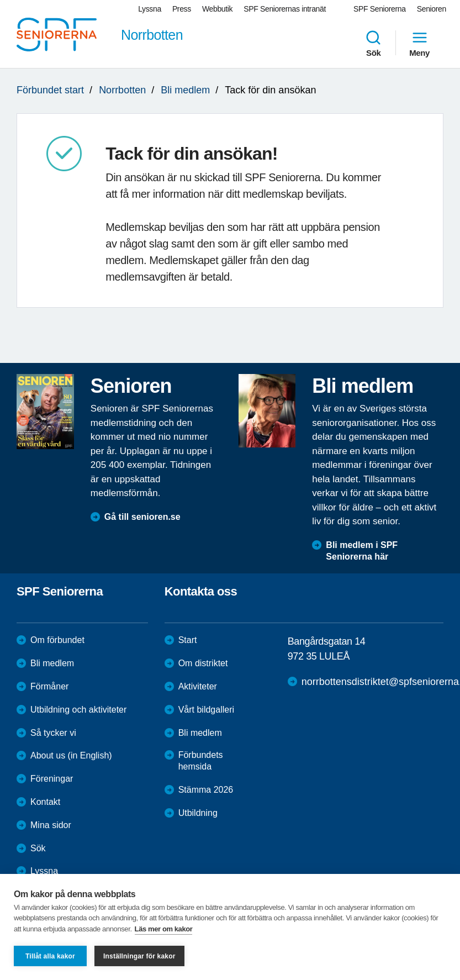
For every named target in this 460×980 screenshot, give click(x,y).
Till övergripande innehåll (0, 0)
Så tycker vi (53, 733)
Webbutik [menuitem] (217, 9)
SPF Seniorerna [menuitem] (380, 9)
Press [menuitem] (182, 9)
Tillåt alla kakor (50, 956)
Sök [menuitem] (373, 43)
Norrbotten (122, 90)
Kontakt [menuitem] (45, 802)
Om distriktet (203, 663)
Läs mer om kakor (164, 929)
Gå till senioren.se (142, 517)
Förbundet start (50, 90)
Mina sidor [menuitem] (51, 825)
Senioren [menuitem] (432, 9)
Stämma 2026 (206, 790)
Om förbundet (57, 640)
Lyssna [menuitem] (150, 9)
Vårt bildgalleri (206, 710)
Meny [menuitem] (419, 43)
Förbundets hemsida (201, 761)
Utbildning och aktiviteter (78, 710)
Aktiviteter (198, 686)
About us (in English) (71, 755)
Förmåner (49, 686)
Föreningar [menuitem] (52, 779)
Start (188, 640)
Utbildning (198, 813)
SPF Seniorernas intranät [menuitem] (285, 9)
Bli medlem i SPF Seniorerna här (362, 551)
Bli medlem (185, 90)
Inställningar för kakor (139, 956)
